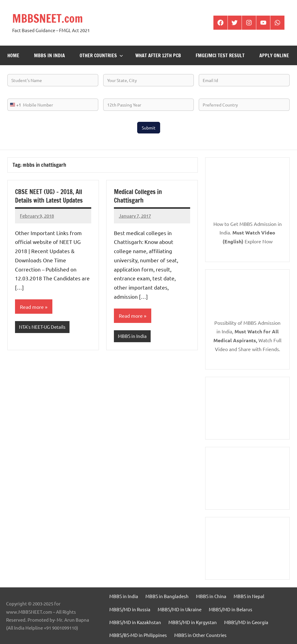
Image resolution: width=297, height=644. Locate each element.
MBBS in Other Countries (200, 635)
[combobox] (14, 105)
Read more (32, 307)
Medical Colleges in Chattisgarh (138, 196)
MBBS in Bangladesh (167, 596)
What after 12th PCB (158, 55)
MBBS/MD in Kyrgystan (193, 622)
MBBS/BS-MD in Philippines (138, 635)
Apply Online (274, 55)
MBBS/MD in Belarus (231, 609)
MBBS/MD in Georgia (246, 622)
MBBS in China (211, 596)
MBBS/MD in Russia (130, 609)
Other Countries (101, 55)
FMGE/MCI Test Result (220, 55)
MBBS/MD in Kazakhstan (135, 622)
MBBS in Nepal (249, 596)
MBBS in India (49, 55)
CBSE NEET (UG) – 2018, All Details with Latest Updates (49, 196)
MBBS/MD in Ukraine (180, 609)
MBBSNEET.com (48, 19)
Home (13, 55)
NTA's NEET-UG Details (42, 327)
